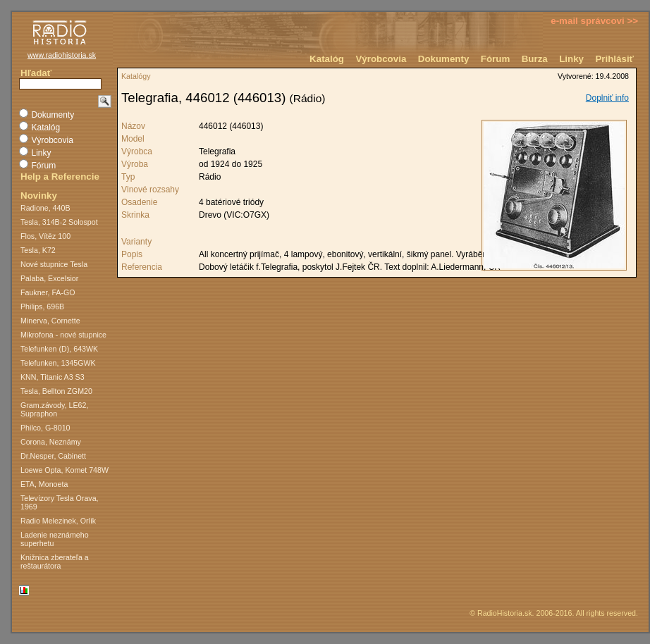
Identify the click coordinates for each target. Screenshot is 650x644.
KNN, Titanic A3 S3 (53, 377)
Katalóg (327, 59)
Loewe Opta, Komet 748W (65, 470)
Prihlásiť (614, 59)
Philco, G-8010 (45, 428)
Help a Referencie (60, 177)
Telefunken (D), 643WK (59, 349)
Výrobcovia (381, 59)
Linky (571, 59)
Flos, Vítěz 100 (45, 236)
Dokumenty (444, 59)
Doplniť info (607, 98)
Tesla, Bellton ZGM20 (56, 391)
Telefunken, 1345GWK (58, 363)
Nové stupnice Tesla (54, 264)
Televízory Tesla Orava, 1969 (60, 502)
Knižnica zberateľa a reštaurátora (55, 562)
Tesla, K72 (38, 250)
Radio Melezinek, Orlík (58, 521)
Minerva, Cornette (50, 321)
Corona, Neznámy (51, 442)
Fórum (495, 59)
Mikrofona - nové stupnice (63, 335)
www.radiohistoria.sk (62, 55)
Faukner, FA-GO (48, 292)
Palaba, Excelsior (49, 278)
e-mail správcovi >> (594, 21)
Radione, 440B (45, 208)
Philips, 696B (42, 306)
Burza (535, 59)
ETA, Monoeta (44, 484)
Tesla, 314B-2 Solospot (59, 222)
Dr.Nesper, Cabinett (53, 456)
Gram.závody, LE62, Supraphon (54, 409)
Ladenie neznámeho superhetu (55, 539)
